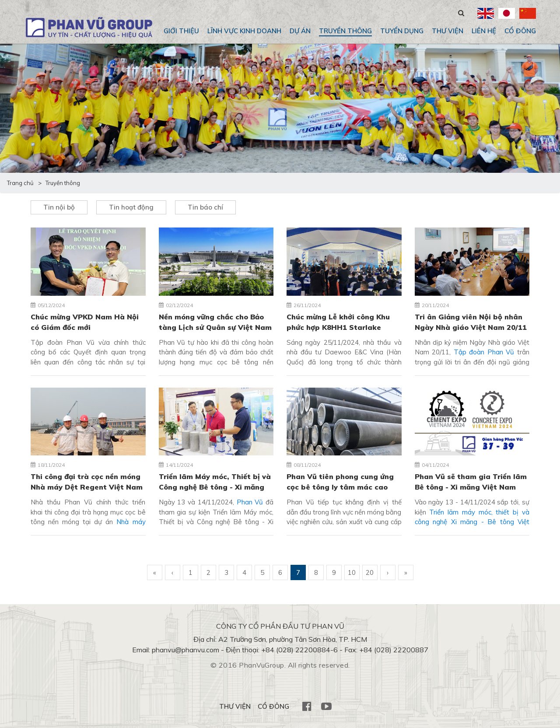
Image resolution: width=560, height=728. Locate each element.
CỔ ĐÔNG (520, 31)
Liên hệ (484, 31)
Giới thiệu (181, 31)
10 (352, 572)
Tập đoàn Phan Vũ (484, 352)
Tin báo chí (205, 207)
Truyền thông (345, 31)
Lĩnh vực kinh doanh (244, 31)
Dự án (300, 31)
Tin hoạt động (131, 207)
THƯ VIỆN (448, 31)
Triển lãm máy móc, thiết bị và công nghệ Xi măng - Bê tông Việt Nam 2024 (472, 522)
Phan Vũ (251, 502)
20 (370, 572)
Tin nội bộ (59, 207)
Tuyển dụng (402, 31)
